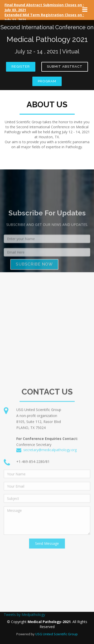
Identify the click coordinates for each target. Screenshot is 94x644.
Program (47, 81)
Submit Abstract (65, 66)
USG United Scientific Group (57, 634)
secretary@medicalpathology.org (50, 501)
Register (21, 66)
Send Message (47, 594)
